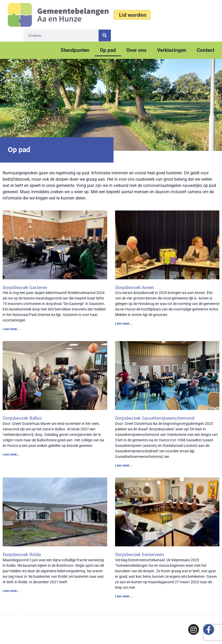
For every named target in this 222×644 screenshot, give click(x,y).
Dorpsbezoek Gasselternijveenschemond (155, 418)
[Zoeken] (105, 35)
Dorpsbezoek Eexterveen (139, 554)
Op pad (108, 50)
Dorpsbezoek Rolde (22, 554)
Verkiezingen (172, 50)
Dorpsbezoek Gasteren (25, 287)
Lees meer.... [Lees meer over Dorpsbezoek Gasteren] (11, 329)
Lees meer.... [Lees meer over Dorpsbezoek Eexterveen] (124, 596)
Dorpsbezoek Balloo (22, 418)
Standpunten (75, 50)
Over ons (136, 50)
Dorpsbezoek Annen (134, 287)
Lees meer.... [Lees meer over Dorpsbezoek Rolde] (11, 591)
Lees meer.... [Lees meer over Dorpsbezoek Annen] (124, 324)
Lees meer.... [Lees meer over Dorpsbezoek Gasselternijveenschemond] (124, 465)
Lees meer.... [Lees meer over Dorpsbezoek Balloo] (11, 454)
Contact (205, 50)
